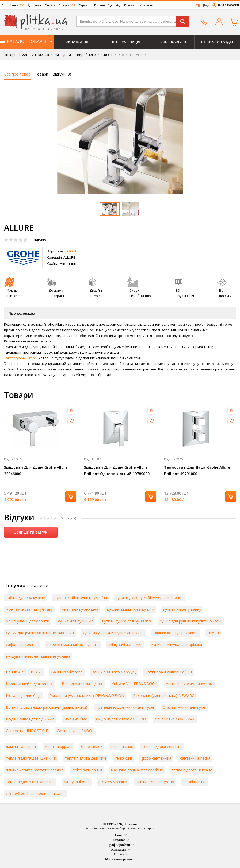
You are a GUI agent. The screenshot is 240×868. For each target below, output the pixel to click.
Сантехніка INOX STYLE (27, 731)
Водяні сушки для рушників (30, 719)
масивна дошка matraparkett (137, 770)
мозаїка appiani (58, 746)
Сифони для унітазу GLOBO (121, 719)
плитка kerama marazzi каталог (34, 770)
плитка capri (122, 746)
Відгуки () (62, 74)
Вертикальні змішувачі (82, 684)
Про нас (130, 5)
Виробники (13, 5)
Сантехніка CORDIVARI (175, 719)
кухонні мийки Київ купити (131, 609)
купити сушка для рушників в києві (114, 633)
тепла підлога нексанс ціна (30, 782)
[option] (120, 141)
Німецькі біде (75, 719)
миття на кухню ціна (80, 609)
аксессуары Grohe (21, 358)
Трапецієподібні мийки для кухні (125, 707)
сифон (213, 633)
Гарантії (85, 5)
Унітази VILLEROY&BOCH (134, 684)
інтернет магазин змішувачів (73, 644)
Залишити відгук (31, 532)
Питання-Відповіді (107, 5)
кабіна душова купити (26, 597)
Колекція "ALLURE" (134, 55)
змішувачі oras (77, 782)
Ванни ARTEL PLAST (24, 672)
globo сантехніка (156, 758)
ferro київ (124, 758)
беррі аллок (92, 746)
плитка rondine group (155, 782)
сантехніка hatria (195, 758)
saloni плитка (195, 782)
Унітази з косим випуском (189, 684)
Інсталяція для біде (23, 695)
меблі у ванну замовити (28, 621)
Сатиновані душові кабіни (169, 672)
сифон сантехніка (22, 644)
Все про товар (17, 74)
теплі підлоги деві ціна (162, 746)
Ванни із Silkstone (67, 672)
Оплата (50, 5)
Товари (41, 74)
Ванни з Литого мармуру (114, 672)
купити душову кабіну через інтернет (150, 597)
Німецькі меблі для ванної (29, 684)
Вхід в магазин (228, 5)
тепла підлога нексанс (192, 770)
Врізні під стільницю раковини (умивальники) (47, 707)
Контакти (146, 5)
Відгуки (67, 5)
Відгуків (38, 240)
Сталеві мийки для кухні (184, 707)
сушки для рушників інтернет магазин (40, 633)
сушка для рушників (76, 621)
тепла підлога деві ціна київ (31, 758)
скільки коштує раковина (176, 633)
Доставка (34, 5)
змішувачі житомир (125, 644)
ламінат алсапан (21, 746)
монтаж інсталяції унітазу (29, 609)
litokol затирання (87, 770)
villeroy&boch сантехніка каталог (36, 793)
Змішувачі (63, 55)
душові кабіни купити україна (81, 597)
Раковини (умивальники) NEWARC (164, 695)
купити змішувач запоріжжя (177, 644)
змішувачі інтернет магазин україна (38, 656)
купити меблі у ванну (182, 609)
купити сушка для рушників (127, 621)
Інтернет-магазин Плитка (27, 55)
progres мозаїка (113, 782)
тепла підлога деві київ (86, 758)
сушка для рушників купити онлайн (191, 621)
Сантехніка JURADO (74, 731)
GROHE (107, 55)
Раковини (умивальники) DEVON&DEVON (87, 695)
